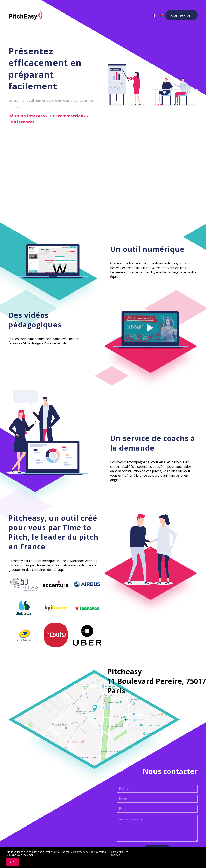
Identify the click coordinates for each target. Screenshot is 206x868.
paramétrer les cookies (120, 853)
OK (12, 862)
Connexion (181, 15)
